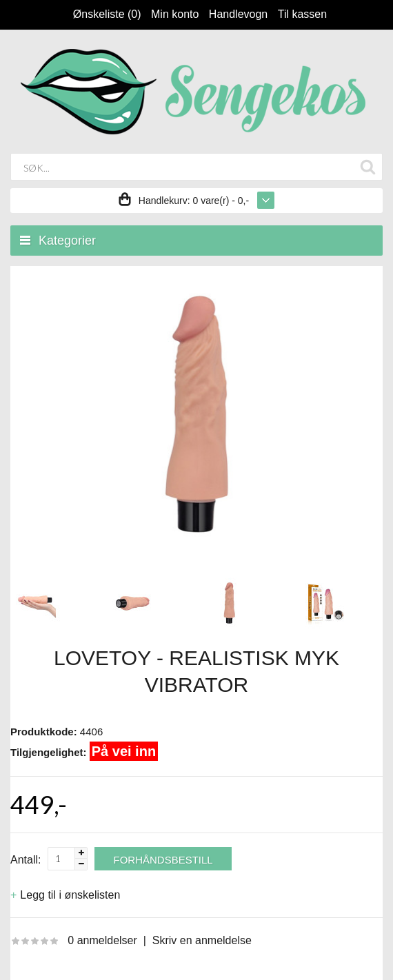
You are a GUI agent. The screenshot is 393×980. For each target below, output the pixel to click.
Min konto (175, 14)
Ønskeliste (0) (107, 14)
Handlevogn (238, 14)
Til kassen (302, 14)
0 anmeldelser (102, 940)
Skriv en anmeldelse (202, 940)
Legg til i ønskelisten (70, 895)
